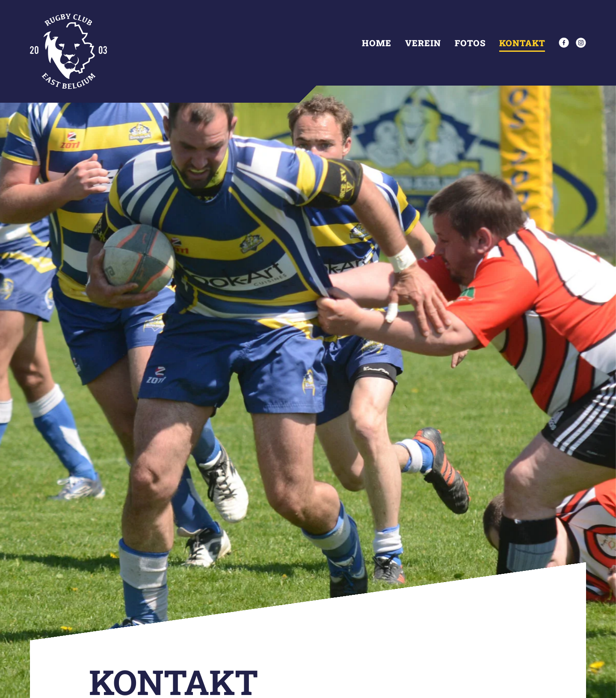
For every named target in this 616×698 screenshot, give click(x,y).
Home (377, 43)
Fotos (470, 43)
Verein (423, 43)
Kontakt (522, 43)
